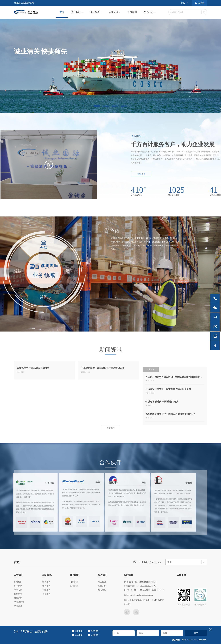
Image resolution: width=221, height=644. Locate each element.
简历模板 (102, 590)
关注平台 (181, 576)
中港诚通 (18, 606)
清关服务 (79, 631)
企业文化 (18, 586)
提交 (196, 633)
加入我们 (148, 12)
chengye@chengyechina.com (141, 595)
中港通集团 (19, 602)
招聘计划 (102, 586)
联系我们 (128, 576)
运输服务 (79, 635)
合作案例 (132, 12)
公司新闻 (74, 582)
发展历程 (18, 590)
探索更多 (120, 264)
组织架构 (18, 598)
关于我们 (76, 12)
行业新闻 (74, 586)
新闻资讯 (113, 12)
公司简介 (18, 582)
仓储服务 (95, 635)
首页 (62, 14)
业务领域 (95, 12)
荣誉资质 (18, 594)
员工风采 (102, 582)
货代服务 (95, 631)
